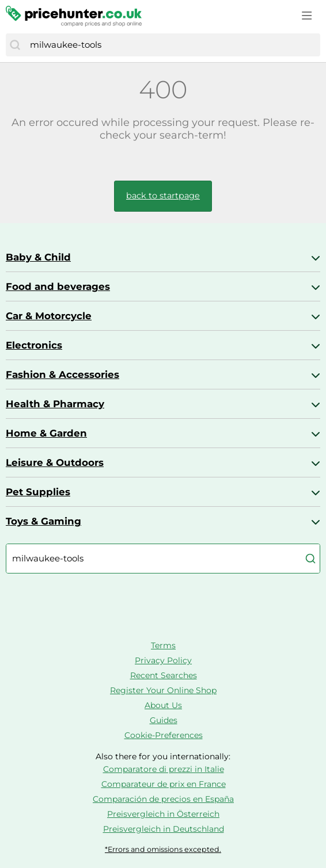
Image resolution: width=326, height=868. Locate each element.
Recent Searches (164, 675)
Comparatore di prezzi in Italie (164, 769)
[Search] (15, 45)
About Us (163, 705)
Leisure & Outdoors (55, 462)
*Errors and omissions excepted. (163, 849)
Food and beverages (58, 286)
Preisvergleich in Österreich (163, 814)
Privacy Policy (163, 660)
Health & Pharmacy (55, 404)
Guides (164, 720)
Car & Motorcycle (49, 316)
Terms (163, 645)
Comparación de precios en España (163, 799)
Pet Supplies (38, 492)
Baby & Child (38, 257)
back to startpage (163, 196)
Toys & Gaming (43, 521)
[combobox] (172, 45)
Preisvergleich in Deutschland (164, 829)
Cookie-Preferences (164, 735)
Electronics (34, 345)
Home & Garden (46, 433)
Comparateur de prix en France (164, 784)
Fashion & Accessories (62, 374)
